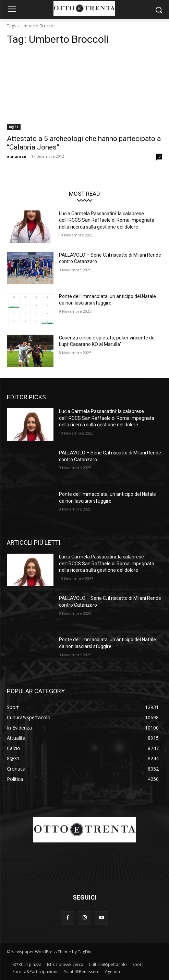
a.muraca (17, 156)
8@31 (14, 127)
